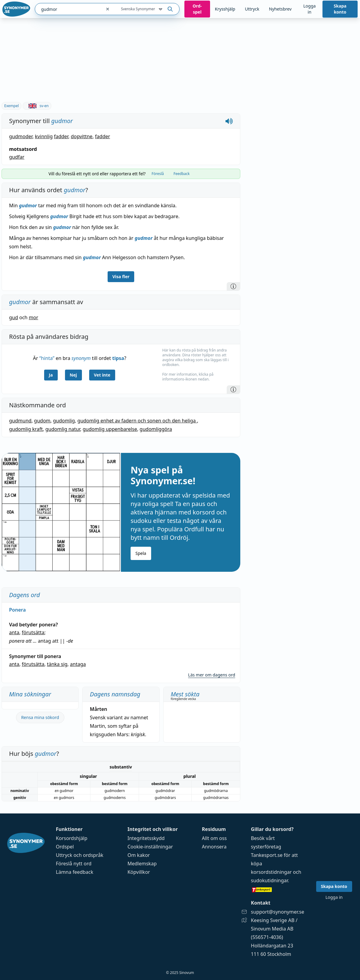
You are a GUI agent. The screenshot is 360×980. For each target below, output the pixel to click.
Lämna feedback (75, 872)
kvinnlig (44, 136)
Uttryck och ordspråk (80, 855)
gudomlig (64, 421)
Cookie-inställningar (150, 847)
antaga (78, 664)
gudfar (17, 157)
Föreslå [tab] (158, 174)
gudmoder (21, 136)
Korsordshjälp (72, 838)
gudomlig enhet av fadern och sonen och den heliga (137, 421)
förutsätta (33, 632)
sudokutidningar (269, 880)
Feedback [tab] (182, 174)
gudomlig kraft (26, 429)
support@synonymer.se (277, 912)
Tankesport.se (267, 855)
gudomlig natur (63, 429)
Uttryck (252, 9)
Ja (51, 375)
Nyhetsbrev (280, 9)
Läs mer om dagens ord (212, 675)
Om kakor (139, 855)
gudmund (20, 421)
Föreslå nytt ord (74, 864)
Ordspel (65, 847)
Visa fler (121, 277)
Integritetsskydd (146, 838)
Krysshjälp (225, 9)
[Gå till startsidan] (16, 9)
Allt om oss (214, 838)
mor (33, 317)
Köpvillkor (139, 872)
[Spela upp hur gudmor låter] (229, 121)
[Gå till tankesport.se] (277, 889)
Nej (73, 375)
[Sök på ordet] (170, 9)
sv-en (37, 106)
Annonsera (214, 847)
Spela (141, 553)
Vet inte (102, 375)
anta (14, 632)
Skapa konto (340, 9)
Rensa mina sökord (40, 717)
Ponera (17, 610)
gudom (42, 421)
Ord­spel (197, 9)
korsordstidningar (271, 872)
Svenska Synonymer (142, 9)
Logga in (309, 9)
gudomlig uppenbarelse (110, 429)
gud (14, 317)
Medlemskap (142, 864)
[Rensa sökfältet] (108, 9)
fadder (61, 136)
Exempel (11, 106)
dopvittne (82, 136)
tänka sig (57, 664)
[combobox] (68, 9)
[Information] (233, 286)
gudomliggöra (156, 429)
